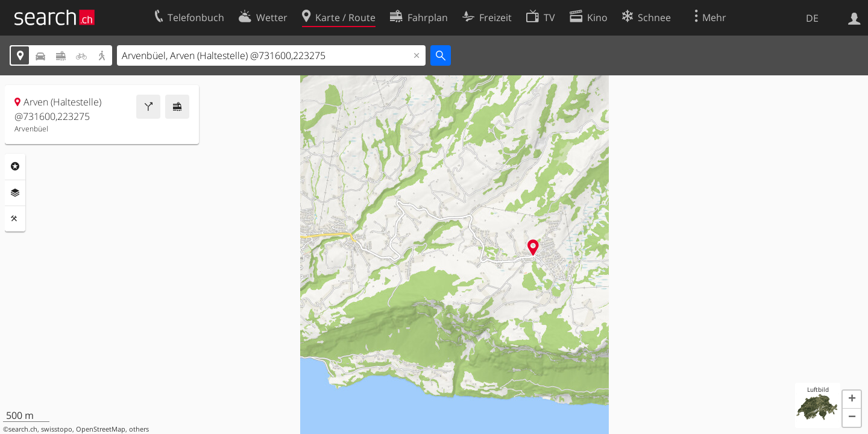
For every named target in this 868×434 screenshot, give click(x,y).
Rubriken (15, 166)
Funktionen (15, 219)
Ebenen (15, 193)
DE (812, 18)
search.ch (23, 429)
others (139, 429)
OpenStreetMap (101, 429)
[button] (852, 400)
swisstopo (57, 429)
